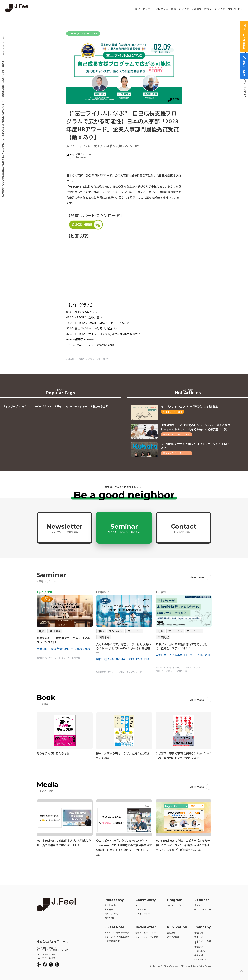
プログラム (162, 9)
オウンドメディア (215, 9)
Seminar (124, 528)
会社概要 (197, 9)
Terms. (208, 965)
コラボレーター (143, 912)
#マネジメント (94, 359)
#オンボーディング (15, 406)
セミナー (148, 9)
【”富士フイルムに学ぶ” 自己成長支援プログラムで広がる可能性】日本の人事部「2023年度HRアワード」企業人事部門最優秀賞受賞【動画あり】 (3, 129)
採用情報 (199, 954)
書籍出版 (171, 931)
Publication (177, 926)
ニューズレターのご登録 (147, 935)
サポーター (200, 935)
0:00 (69, 312)
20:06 (70, 328)
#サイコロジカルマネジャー (71, 406)
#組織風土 (71, 359)
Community (146, 899)
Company (203, 926)
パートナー (141, 908)
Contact (184, 528)
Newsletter (64, 528)
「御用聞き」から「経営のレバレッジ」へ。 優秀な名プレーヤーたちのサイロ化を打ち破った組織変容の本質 (195, 427)
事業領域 (109, 908)
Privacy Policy (198, 965)
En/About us (200, 958)
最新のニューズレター (146, 931)
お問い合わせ (235, 9)
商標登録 (199, 946)
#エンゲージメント (40, 406)
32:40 (70, 334)
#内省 (106, 359)
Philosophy (114, 899)
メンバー (139, 904)
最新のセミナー (202, 904)
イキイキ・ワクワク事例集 (117, 931)
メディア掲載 (173, 935)
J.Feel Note (3, 50)
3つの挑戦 (109, 916)
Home (3, 37)
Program (175, 899)
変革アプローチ (112, 912)
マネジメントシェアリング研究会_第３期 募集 (189, 406)
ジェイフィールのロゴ (203, 941)
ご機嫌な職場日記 (113, 940)
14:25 (70, 323)
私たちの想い (111, 904)
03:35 (70, 317)
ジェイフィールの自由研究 (117, 935)
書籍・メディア (180, 9)
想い (138, 9)
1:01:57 (71, 345)
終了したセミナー (203, 908)
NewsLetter (146, 926)
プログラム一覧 (174, 904)
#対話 (81, 359)
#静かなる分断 (100, 406)
